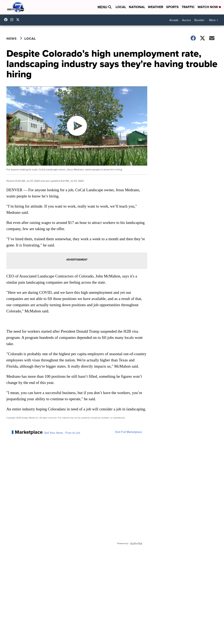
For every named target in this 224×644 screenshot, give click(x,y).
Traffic (188, 7)
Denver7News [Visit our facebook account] (7, 20)
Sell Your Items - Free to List (62, 433)
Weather (156, 7)
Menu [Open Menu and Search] (104, 7)
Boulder (199, 20)
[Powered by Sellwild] (136, 544)
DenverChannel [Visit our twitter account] (19, 20)
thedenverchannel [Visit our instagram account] (13, 20)
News (12, 39)
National (137, 7)
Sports (172, 7)
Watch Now (209, 7)
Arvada (174, 20)
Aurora (186, 20)
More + (214, 20)
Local (121, 7)
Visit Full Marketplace (129, 432)
